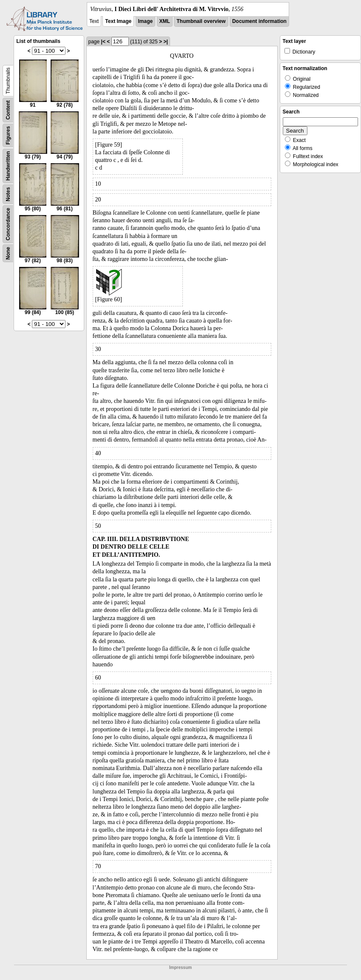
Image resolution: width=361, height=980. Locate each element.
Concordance (8, 224)
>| (165, 42)
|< (103, 42)
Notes (8, 194)
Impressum (180, 967)
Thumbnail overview (201, 21)
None (8, 253)
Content (8, 110)
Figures (8, 135)
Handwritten (8, 166)
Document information (259, 21)
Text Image (118, 21)
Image (146, 21)
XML (165, 21)
